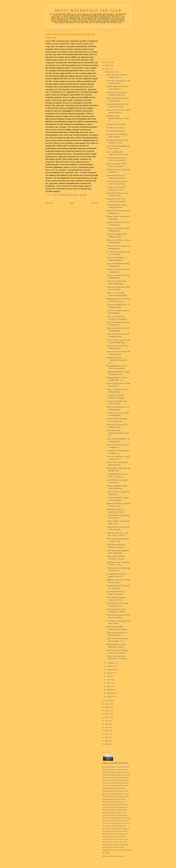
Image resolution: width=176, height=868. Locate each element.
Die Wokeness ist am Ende (115, 131)
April (109, 686)
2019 (107, 711)
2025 (107, 62)
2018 (107, 714)
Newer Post (49, 203)
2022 (107, 701)
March (109, 690)
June (109, 680)
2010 (107, 741)
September (111, 670)
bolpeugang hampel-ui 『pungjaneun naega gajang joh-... (117, 360)
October (110, 666)
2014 (107, 727)
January (110, 696)
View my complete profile (113, 856)
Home (72, 203)
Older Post (95, 203)
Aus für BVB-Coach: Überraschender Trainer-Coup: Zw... (118, 433)
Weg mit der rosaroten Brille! (116, 124)
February (110, 693)
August (109, 673)
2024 (107, 66)
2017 (107, 717)
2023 (107, 69)
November (111, 663)
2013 (107, 731)
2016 (107, 721)
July (108, 676)
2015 (107, 724)
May (109, 683)
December (111, 72)
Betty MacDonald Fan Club (88, 11)
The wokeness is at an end (115, 128)
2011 (107, 737)
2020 (107, 707)
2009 (107, 744)
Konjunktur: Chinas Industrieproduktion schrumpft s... (118, 118)
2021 (107, 704)
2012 (107, 734)
